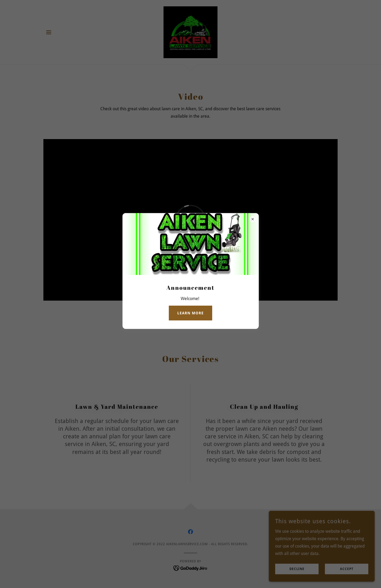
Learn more (190, 313)
